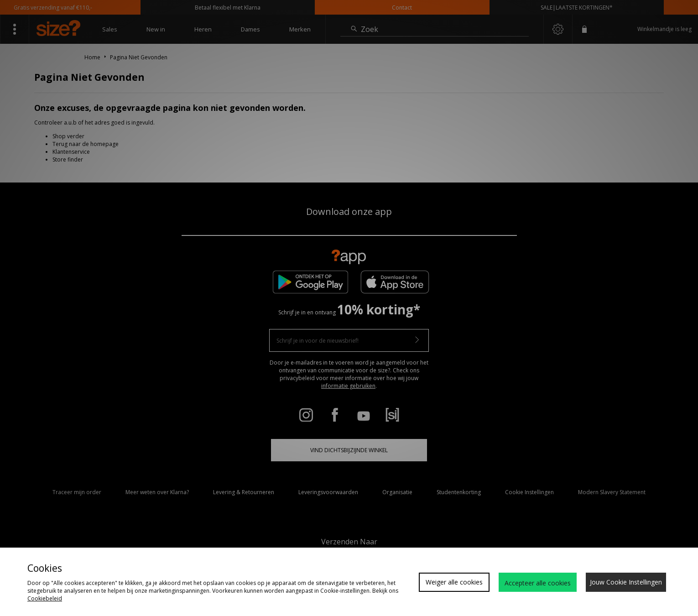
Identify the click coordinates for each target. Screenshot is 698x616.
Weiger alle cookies (454, 582)
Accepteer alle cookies (538, 583)
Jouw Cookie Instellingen (626, 582)
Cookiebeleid (45, 598)
